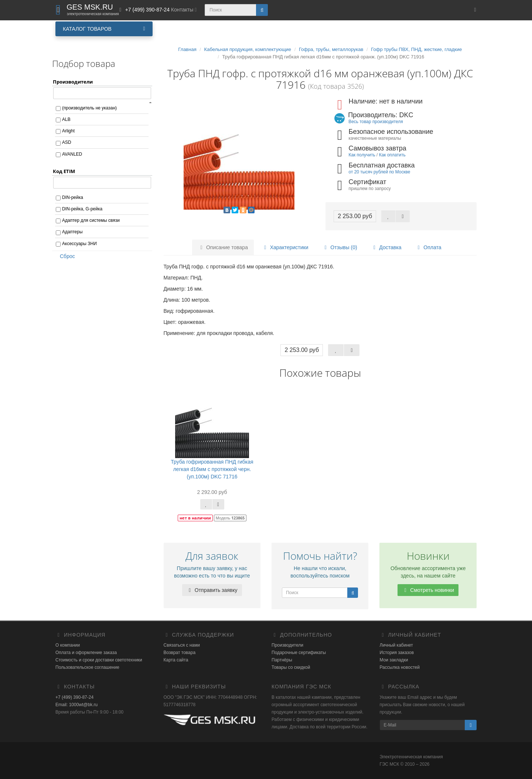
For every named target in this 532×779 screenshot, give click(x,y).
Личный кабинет (396, 645)
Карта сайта (176, 660)
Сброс (65, 256)
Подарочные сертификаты (299, 653)
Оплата (428, 247)
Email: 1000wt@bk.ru (76, 705)
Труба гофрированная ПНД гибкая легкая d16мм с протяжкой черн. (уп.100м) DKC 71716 (212, 469)
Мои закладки (394, 660)
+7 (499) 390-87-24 (74, 697)
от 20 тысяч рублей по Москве (380, 172)
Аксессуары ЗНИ (79, 244)
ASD (67, 142)
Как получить (362, 155)
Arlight (68, 131)
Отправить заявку (212, 590)
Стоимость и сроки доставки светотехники (99, 660)
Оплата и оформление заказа (86, 653)
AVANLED (72, 154)
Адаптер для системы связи (91, 220)
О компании (68, 645)
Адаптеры (72, 232)
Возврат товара (180, 653)
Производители (287, 645)
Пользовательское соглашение (87, 667)
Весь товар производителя (376, 122)
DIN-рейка (73, 197)
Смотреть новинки (428, 590)
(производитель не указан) (89, 108)
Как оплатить (392, 155)
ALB (66, 119)
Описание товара (223, 247)
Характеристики (285, 247)
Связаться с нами (182, 645)
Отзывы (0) (340, 247)
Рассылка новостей (400, 667)
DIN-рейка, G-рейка (82, 209)
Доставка (386, 247)
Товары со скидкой (291, 667)
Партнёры (282, 660)
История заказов (397, 653)
